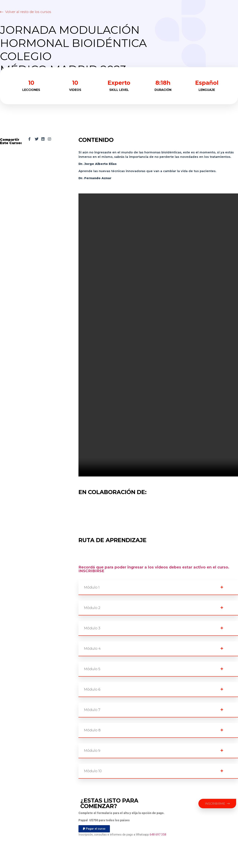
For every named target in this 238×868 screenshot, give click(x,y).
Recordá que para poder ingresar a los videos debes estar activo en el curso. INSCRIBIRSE (154, 569)
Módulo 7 (92, 710)
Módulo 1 (92, 587)
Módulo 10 (93, 771)
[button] (26, 12)
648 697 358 (158, 835)
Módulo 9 (92, 751)
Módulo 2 (92, 608)
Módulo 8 (92, 730)
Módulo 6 (92, 689)
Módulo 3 (92, 628)
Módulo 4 (92, 649)
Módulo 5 (92, 669)
